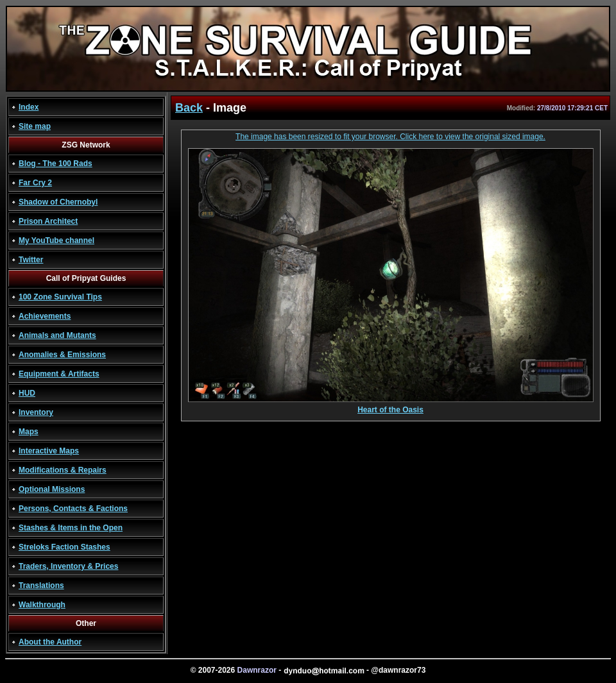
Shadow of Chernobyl (58, 202)
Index (29, 107)
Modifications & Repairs (63, 470)
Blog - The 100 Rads (56, 164)
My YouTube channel (56, 240)
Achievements (45, 316)
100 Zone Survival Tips (60, 297)
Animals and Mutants (57, 335)
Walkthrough (42, 605)
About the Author (50, 642)
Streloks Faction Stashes (64, 547)
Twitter (31, 260)
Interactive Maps (49, 451)
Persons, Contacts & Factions (73, 509)
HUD (27, 393)
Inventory (36, 412)
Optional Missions (52, 489)
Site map (35, 126)
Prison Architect (48, 221)
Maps (29, 432)
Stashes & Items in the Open (71, 528)
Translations (41, 586)
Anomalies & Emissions (62, 355)
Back (189, 108)
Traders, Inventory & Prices (68, 566)
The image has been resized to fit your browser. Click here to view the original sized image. (390, 137)
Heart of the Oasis (391, 406)
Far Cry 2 (35, 183)
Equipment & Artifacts (59, 374)
